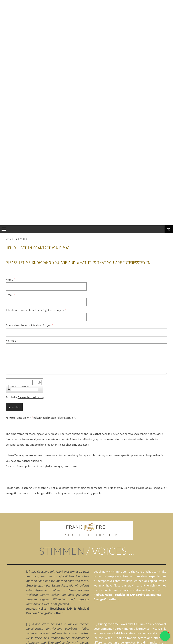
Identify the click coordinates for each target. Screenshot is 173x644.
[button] (165, 636)
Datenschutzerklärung (31, 397)
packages (83, 445)
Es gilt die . (26, 397)
